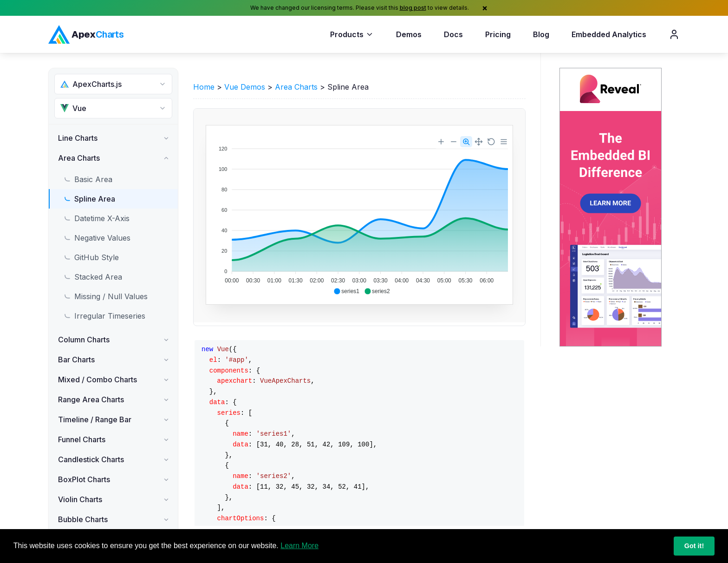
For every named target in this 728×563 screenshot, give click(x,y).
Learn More (299, 546)
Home (204, 87)
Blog (541, 34)
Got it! (694, 546)
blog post (413, 8)
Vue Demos (245, 87)
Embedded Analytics (609, 34)
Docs (453, 34)
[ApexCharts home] (86, 34)
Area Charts (296, 87)
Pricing (498, 34)
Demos (409, 34)
